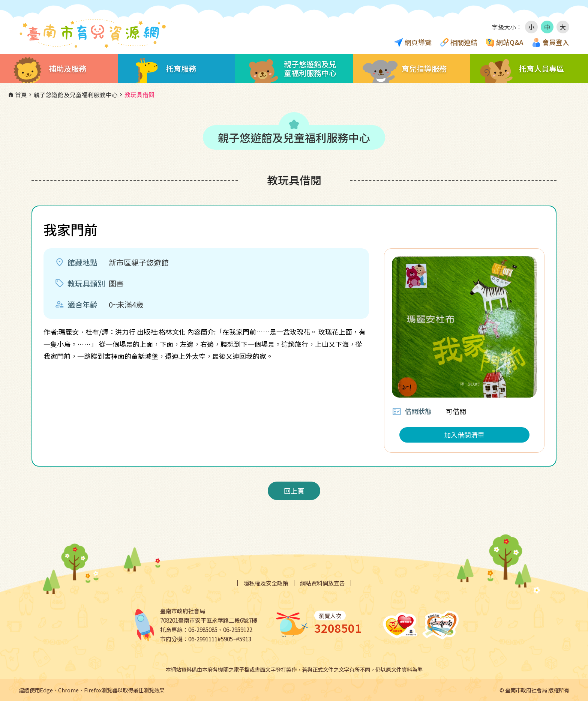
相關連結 (464, 42)
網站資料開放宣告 (322, 583)
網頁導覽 (418, 42)
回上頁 (294, 491)
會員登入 (556, 42)
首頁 (17, 95)
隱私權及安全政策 (266, 583)
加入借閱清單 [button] (464, 435)
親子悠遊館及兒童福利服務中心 (72, 95)
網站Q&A (510, 42)
